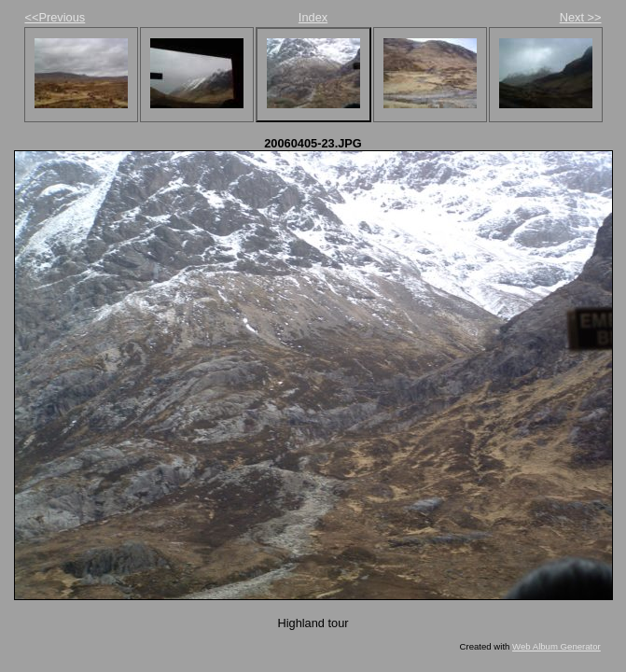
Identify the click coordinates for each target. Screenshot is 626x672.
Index (313, 17)
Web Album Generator (556, 646)
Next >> (581, 17)
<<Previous (56, 17)
